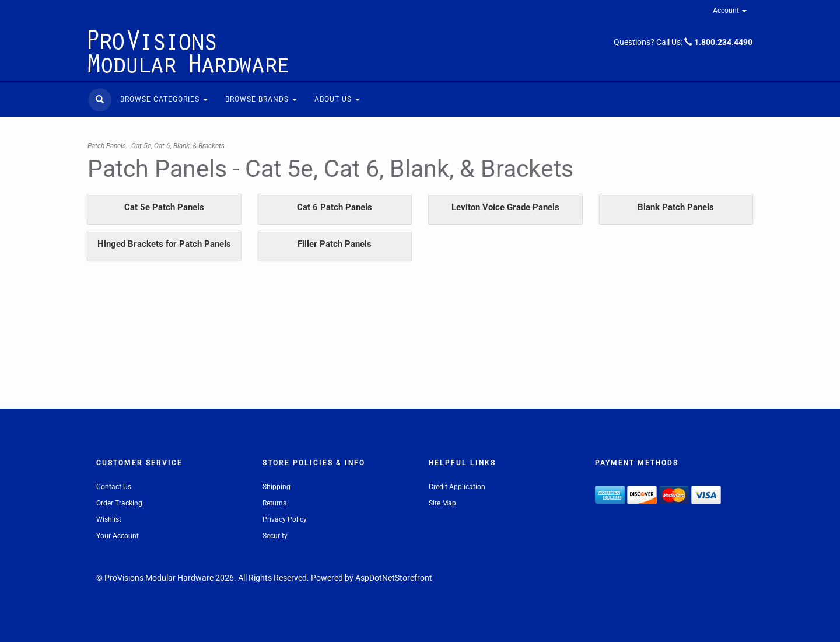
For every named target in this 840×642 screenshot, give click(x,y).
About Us (337, 99)
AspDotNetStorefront (394, 578)
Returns (274, 503)
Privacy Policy (285, 519)
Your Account (118, 536)
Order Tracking (119, 503)
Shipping (276, 487)
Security (275, 536)
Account (730, 11)
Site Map (442, 503)
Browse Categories (164, 99)
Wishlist (109, 519)
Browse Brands (261, 99)
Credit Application (457, 487)
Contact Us (114, 487)
